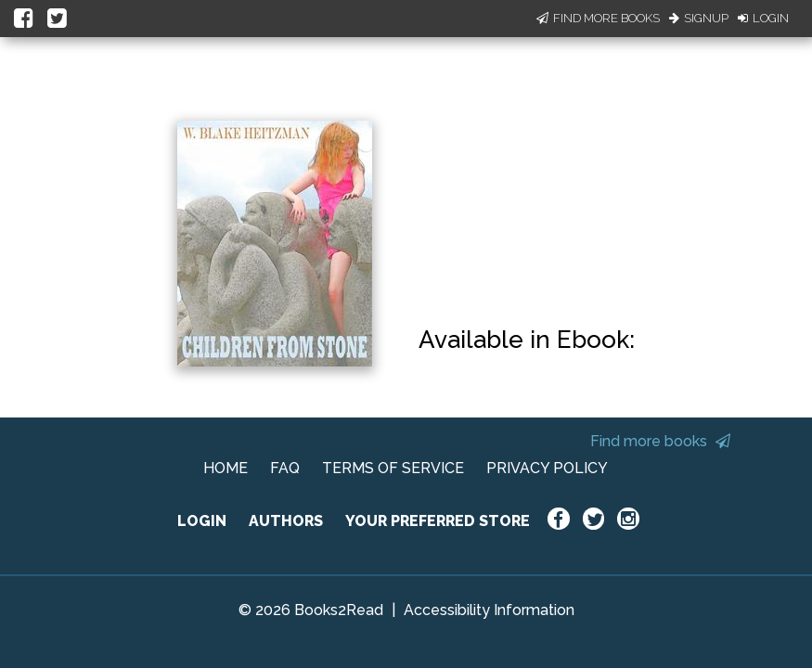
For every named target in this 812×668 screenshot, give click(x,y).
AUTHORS (286, 521)
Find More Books (598, 18)
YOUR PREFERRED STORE (438, 521)
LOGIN (202, 521)
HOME (226, 468)
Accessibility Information (489, 610)
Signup (699, 18)
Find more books (660, 441)
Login (763, 18)
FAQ (285, 468)
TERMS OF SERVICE (393, 468)
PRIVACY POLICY (547, 468)
